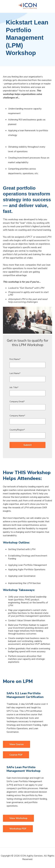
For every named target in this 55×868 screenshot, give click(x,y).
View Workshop (18, 818)
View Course (16, 744)
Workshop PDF (18, 829)
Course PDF (16, 755)
